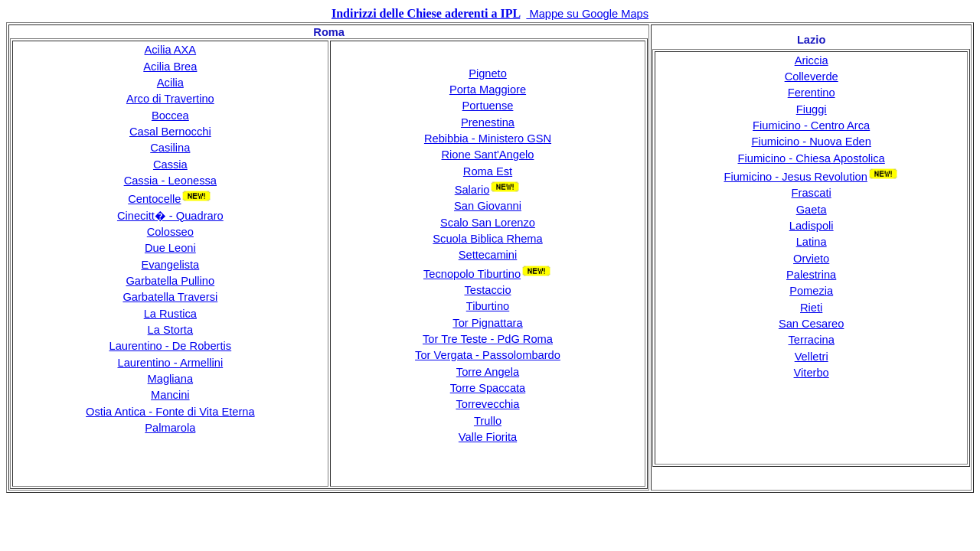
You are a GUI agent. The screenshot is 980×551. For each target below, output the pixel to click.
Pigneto (488, 73)
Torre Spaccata (488, 388)
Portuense (488, 106)
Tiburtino (488, 306)
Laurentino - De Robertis (170, 346)
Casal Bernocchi (170, 132)
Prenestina (488, 122)
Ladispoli (812, 226)
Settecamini (488, 255)
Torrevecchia (487, 404)
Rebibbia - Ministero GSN (488, 139)
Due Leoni (170, 248)
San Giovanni (488, 206)
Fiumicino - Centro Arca (811, 126)
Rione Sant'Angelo (488, 155)
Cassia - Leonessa (170, 181)
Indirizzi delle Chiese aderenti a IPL (426, 13)
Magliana (170, 379)
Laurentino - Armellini (170, 363)
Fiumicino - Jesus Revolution (795, 177)
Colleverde (812, 77)
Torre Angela (488, 372)
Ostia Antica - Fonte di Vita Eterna (170, 412)
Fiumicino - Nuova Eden (811, 142)
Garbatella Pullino (170, 281)
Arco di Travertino (170, 99)
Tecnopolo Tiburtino (472, 274)
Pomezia (811, 291)
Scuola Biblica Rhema (487, 239)
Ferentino (812, 93)
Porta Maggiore (488, 90)
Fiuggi (812, 109)
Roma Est (488, 171)
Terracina (812, 340)
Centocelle (154, 199)
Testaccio (487, 290)
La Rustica (170, 314)
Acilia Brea (170, 67)
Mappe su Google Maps (587, 14)
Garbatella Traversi (170, 297)
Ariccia (812, 60)
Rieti (811, 308)
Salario (472, 190)
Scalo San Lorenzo (488, 223)
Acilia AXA (171, 50)
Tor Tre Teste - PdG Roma (488, 339)
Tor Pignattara (487, 323)
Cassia (170, 165)
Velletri (812, 357)
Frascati (812, 193)
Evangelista (170, 265)
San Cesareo (812, 324)
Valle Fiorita (488, 437)
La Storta (170, 330)
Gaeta (812, 210)
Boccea (170, 116)
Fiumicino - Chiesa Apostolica (812, 158)
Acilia (170, 83)
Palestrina (811, 275)
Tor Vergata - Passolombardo (488, 355)
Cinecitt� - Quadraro (170, 216)
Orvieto (811, 259)
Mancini (170, 395)
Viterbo (812, 373)
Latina (812, 242)
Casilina (170, 148)
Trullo (488, 421)
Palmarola (170, 428)
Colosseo (170, 232)
